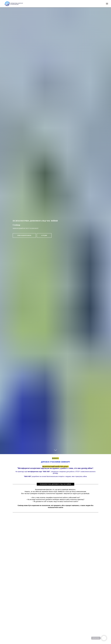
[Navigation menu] (107, 4)
